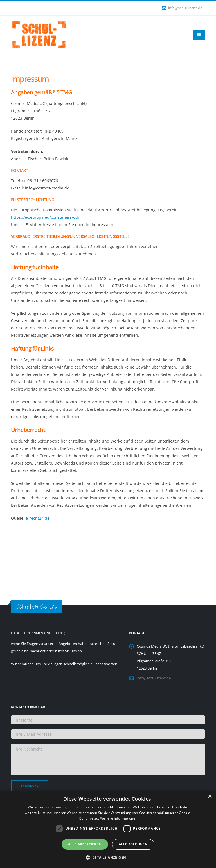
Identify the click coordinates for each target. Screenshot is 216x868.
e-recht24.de (38, 518)
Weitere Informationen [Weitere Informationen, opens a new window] (119, 818)
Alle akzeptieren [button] (85, 844)
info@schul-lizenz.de (182, 8)
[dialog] (108, 829)
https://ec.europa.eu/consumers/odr (45, 217)
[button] (108, 858)
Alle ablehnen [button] (133, 844)
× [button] (210, 797)
